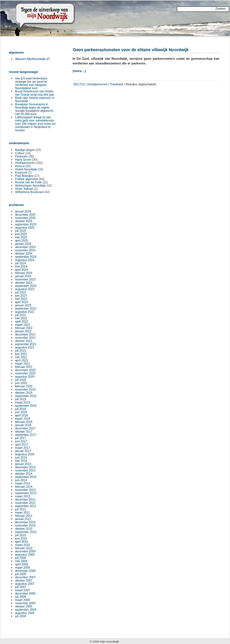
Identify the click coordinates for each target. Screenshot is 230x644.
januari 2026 (23, 211)
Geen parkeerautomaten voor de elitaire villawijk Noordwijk (131, 50)
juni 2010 (21, 538)
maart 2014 (23, 483)
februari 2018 (24, 422)
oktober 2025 (24, 221)
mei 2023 (21, 299)
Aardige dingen (25, 150)
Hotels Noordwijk (26, 169)
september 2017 (26, 435)
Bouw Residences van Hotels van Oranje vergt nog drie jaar (34, 93)
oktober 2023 (24, 283)
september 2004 (26, 610)
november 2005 (25, 603)
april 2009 (22, 564)
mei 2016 (21, 461)
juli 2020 (20, 380)
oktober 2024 (24, 254)
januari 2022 (23, 331)
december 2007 (25, 577)
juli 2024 (20, 263)
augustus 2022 (25, 312)
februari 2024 (24, 273)
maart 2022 (23, 325)
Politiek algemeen (27, 179)
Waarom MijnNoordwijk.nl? (33, 59)
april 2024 (22, 270)
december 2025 (25, 215)
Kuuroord (21, 173)
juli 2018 (20, 409)
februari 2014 (24, 487)
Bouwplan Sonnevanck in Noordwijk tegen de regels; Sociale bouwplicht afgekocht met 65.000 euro (34, 109)
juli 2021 (20, 351)
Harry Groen (23, 160)
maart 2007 (23, 590)
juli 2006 (20, 597)
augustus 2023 (25, 289)
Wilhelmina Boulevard (29, 192)
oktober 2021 (24, 341)
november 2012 (25, 503)
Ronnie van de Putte (28, 182)
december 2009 (25, 551)
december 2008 (25, 571)
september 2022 (26, 309)
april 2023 (22, 302)
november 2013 (25, 490)
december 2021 (25, 335)
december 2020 (25, 370)
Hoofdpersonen (97, 84)
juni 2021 (21, 354)
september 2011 (26, 506)
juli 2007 (20, 587)
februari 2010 (24, 548)
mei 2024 (21, 267)
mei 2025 (21, 237)
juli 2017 (20, 438)
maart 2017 (23, 448)
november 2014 (25, 470)
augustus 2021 (25, 347)
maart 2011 (23, 513)
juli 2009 (20, 558)
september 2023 (26, 286)
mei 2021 (21, 357)
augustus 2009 (25, 555)
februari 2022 (24, 328)
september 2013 (26, 493)
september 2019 (26, 396)
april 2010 (22, 542)
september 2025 (26, 224)
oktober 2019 (24, 393)
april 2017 (22, 445)
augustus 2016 (25, 454)
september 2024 (26, 257)
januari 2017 (23, 451)
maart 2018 (23, 419)
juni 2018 (21, 412)
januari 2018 (23, 425)
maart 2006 (23, 600)
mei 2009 (21, 561)
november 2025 (25, 218)
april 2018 (22, 415)
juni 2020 (21, 383)
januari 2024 (23, 276)
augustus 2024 (25, 260)
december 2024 (25, 247)
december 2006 (25, 594)
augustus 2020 (25, 377)
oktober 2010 (24, 529)
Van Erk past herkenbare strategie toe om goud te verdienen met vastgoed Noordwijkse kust (31, 83)
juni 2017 (21, 441)
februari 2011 (24, 516)
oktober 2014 (24, 474)
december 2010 (25, 522)
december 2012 (25, 500)
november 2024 (25, 250)
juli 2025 (20, 231)
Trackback (116, 84)
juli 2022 (20, 315)
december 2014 (25, 467)
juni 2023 (21, 296)
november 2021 (25, 338)
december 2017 (25, 428)
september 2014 (26, 477)
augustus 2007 (25, 584)
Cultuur (20, 153)
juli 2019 (20, 399)
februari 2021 (24, 367)
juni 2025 (21, 234)
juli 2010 (20, 535)
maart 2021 (23, 364)
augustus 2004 (25, 613)
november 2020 (25, 373)
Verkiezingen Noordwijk (30, 186)
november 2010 (25, 526)
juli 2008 (20, 574)
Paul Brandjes (24, 176)
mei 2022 (21, 318)
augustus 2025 (25, 228)
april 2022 (22, 322)
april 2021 (22, 360)
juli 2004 (20, 616)
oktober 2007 (24, 581)
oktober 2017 (24, 432)
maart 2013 (23, 496)
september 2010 (26, 532)
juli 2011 (20, 509)
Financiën (21, 156)
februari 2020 (24, 386)
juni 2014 (21, 480)
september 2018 (26, 406)
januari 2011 (23, 519)
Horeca (20, 166)
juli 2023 (20, 292)
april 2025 (22, 241)
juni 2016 (21, 458)
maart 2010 (23, 545)
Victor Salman (24, 189)
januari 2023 (23, 305)
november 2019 (25, 390)
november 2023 (25, 279)
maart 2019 (23, 402)
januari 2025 (23, 244)
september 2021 (26, 344)
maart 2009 (23, 568)
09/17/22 (79, 84)
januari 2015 (23, 464)
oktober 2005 (24, 606)
